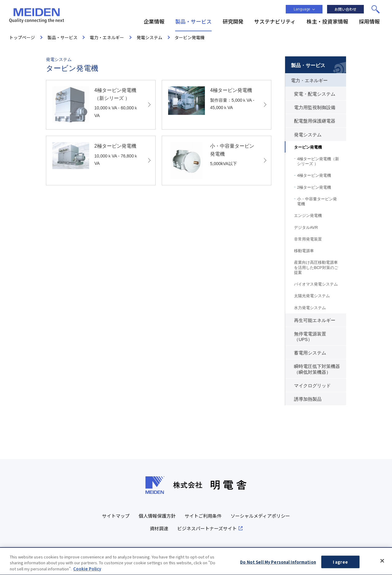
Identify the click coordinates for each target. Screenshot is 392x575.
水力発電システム (310, 308)
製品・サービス (308, 65)
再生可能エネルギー (315, 320)
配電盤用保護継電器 (315, 121)
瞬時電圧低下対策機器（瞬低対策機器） (317, 369)
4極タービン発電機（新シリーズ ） (318, 161)
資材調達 (159, 528)
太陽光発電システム (312, 296)
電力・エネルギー (309, 81)
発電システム (308, 135)
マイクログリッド (312, 386)
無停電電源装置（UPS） (310, 337)
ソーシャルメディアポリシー (260, 516)
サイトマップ (116, 516)
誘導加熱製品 (308, 399)
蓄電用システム (310, 353)
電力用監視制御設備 (315, 108)
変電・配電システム (315, 94)
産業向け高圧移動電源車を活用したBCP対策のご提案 (316, 267)
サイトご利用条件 (203, 516)
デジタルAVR (306, 227)
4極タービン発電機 (314, 175)
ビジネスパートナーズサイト (207, 528)
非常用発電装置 (308, 239)
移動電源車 (304, 251)
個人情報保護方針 (157, 516)
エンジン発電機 (308, 216)
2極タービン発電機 (314, 187)
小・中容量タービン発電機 (317, 201)
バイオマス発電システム (316, 284)
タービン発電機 (308, 147)
